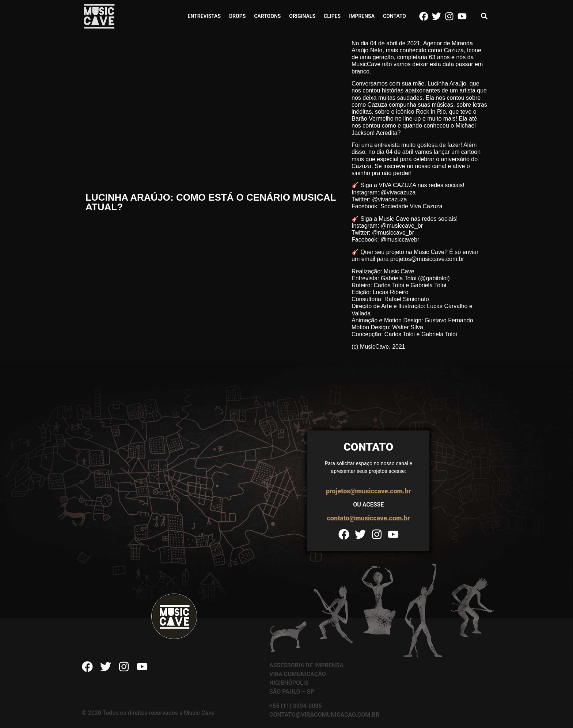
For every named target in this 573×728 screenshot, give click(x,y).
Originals (302, 16)
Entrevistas (204, 16)
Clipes (332, 16)
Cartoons (267, 16)
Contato (394, 16)
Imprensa (362, 16)
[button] (484, 16)
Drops (237, 16)
